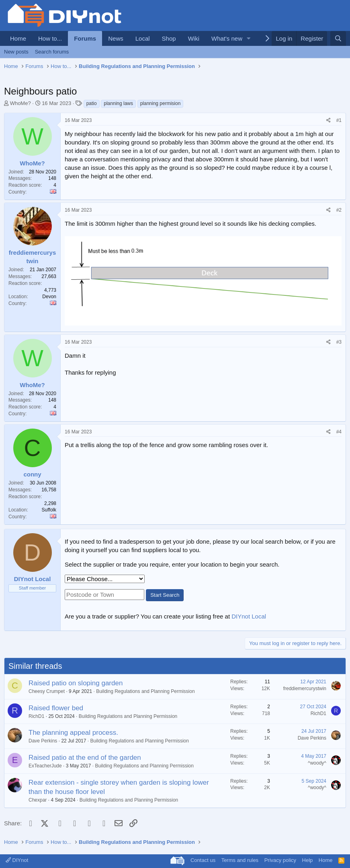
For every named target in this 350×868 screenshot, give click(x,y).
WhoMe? (20, 103)
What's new (227, 38)
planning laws (118, 103)
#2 (339, 210)
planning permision (161, 103)
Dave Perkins (43, 741)
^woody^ (317, 763)
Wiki (194, 38)
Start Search (165, 595)
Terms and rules (240, 860)
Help (308, 860)
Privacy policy (280, 860)
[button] (249, 38)
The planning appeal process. (73, 733)
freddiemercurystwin (305, 689)
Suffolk (49, 510)
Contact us (203, 860)
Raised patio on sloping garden (76, 683)
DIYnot (17, 860)
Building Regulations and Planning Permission (145, 691)
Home (18, 38)
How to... (50, 38)
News (116, 38)
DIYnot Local (249, 616)
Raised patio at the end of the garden (85, 758)
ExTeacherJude (45, 766)
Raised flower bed (56, 708)
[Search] (338, 38)
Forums (85, 38)
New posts (16, 52)
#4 (339, 432)
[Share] (329, 121)
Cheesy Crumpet (47, 691)
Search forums (52, 52)
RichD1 (36, 716)
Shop (169, 38)
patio (92, 103)
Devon (49, 297)
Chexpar (38, 800)
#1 (339, 120)
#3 (339, 342)
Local (143, 38)
